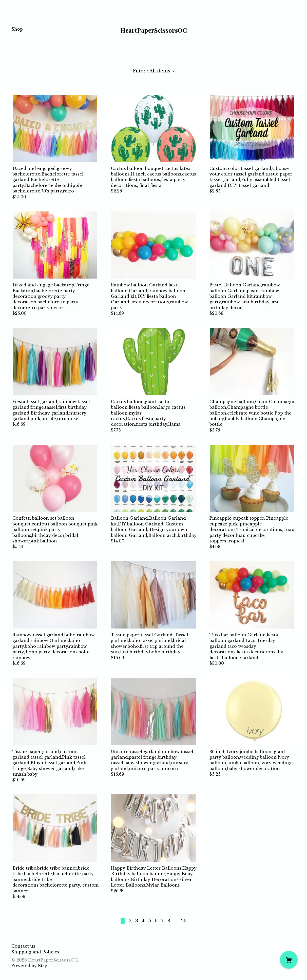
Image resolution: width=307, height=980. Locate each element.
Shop (17, 29)
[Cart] (289, 960)
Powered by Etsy (29, 966)
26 (184, 921)
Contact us (23, 946)
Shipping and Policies (35, 952)
